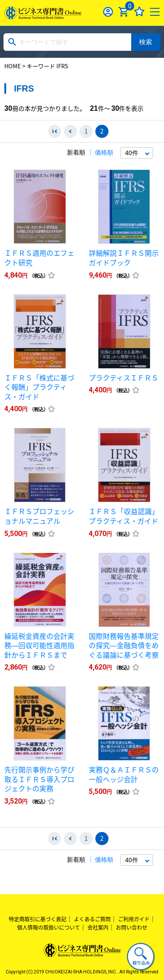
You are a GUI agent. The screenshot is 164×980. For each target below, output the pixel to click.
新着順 (76, 152)
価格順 (104, 152)
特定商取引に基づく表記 (38, 919)
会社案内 (98, 927)
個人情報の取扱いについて (49, 927)
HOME (13, 66)
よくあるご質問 (92, 919)
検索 (146, 42)
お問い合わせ (132, 927)
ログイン (108, 12)
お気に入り (139, 12)
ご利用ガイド (134, 919)
